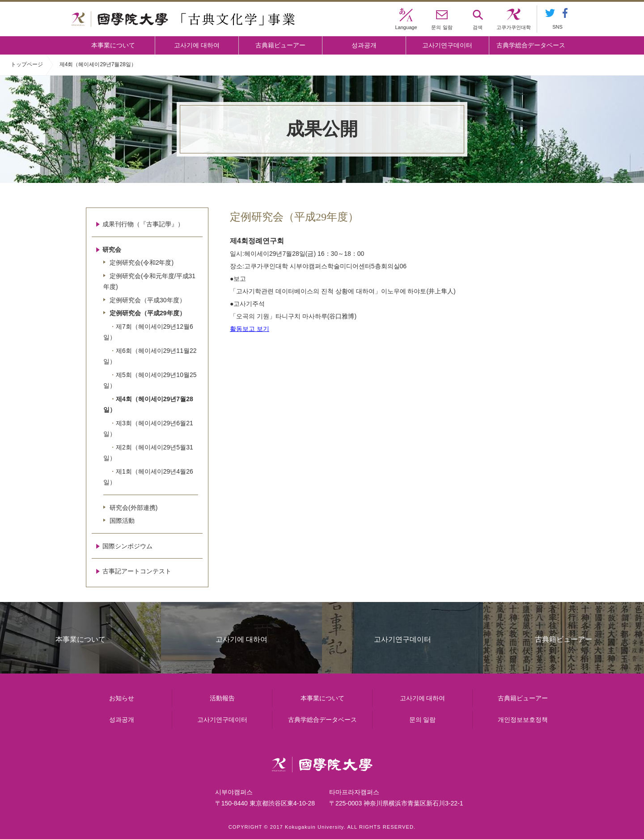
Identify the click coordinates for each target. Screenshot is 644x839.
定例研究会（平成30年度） (148, 300)
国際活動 (122, 521)
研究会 (112, 250)
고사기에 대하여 (197, 45)
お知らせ (122, 698)
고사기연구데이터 (447, 45)
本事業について (113, 45)
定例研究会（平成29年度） (148, 313)
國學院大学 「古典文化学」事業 (183, 19)
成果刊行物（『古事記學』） (143, 224)
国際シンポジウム (127, 546)
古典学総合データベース (531, 45)
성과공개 (364, 45)
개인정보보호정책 (523, 720)
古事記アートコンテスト (137, 571)
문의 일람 (423, 720)
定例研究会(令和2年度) (142, 263)
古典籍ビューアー (280, 45)
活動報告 (222, 698)
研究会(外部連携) (133, 508)
